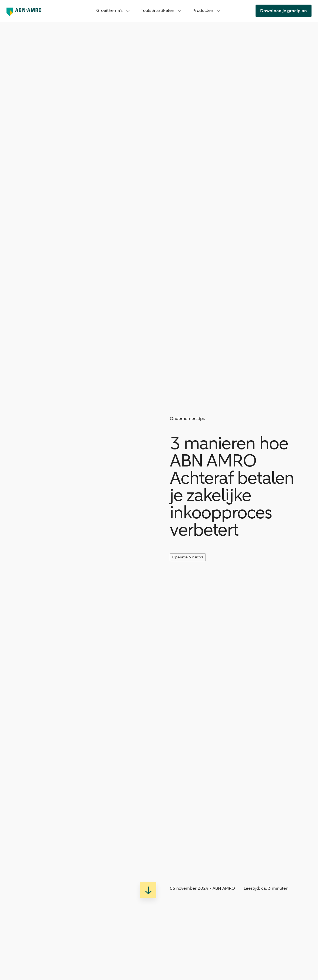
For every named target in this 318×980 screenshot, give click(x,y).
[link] (284, 11)
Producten (207, 11)
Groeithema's (114, 11)
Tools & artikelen (162, 11)
